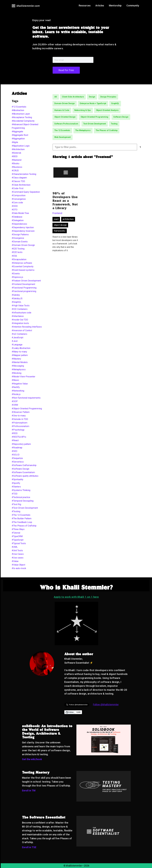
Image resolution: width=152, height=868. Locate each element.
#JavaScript (17, 338)
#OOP (15, 401)
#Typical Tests (19, 543)
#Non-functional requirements (26, 398)
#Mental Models (20, 362)
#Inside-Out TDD (20, 320)
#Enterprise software (22, 263)
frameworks (60, 231)
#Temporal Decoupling (23, 501)
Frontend (57, 213)
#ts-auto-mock (19, 568)
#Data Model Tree (20, 213)
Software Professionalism (66, 124)
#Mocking (17, 373)
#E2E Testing (18, 249)
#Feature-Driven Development (26, 281)
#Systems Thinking (21, 490)
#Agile (15, 142)
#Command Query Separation (26, 192)
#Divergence (18, 238)
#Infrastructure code (21, 313)
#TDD (15, 494)
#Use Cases (18, 554)
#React (15, 440)
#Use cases (18, 558)
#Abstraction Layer (21, 114)
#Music (15, 380)
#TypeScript (18, 540)
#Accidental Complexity (23, 121)
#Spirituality (17, 479)
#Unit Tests (17, 550)
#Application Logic (21, 146)
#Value (15, 561)
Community (133, 6)
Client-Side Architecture (73, 97)
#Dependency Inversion (23, 231)
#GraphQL (17, 302)
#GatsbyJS (17, 298)
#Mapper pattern (20, 355)
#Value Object (18, 565)
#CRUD (15, 171)
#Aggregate (17, 132)
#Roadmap (17, 448)
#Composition (19, 195)
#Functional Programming (24, 288)
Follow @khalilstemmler (106, 705)
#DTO (15, 210)
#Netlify (16, 387)
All (56, 97)
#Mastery (16, 359)
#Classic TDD (18, 181)
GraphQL (115, 103)
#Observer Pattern (21, 412)
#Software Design (20, 469)
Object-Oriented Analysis (107, 110)
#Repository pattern (21, 444)
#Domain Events (20, 242)
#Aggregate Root (20, 135)
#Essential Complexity (23, 266)
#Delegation (18, 220)
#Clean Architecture (21, 185)
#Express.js (17, 277)
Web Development (62, 137)
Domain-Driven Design (65, 103)
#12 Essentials (19, 107)
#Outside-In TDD (20, 419)
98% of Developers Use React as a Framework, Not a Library (65, 201)
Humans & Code (62, 110)
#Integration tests (20, 323)
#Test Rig (16, 504)
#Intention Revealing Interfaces (27, 327)
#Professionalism (20, 426)
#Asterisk (16, 153)
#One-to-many (19, 416)
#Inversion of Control (22, 330)
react (56, 219)
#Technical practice (21, 497)
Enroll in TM (29, 791)
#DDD (15, 206)
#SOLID (16, 455)
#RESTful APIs (19, 437)
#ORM (15, 405)
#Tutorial (16, 533)
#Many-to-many (19, 352)
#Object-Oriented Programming (27, 409)
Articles (100, 6)
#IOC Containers (20, 309)
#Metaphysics (19, 370)
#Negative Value (20, 384)
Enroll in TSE (29, 847)
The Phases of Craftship (107, 130)
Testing (114, 124)
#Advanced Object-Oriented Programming (25, 126)
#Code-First (18, 188)
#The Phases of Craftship (24, 526)
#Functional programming (24, 291)
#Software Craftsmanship (24, 465)
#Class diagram (19, 178)
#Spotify (16, 483)
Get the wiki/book (32, 759)
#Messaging (18, 366)
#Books (15, 163)
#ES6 (14, 256)
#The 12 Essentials (21, 515)
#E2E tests (17, 252)
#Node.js (16, 394)
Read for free (66, 70)
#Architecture (18, 149)
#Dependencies (19, 224)
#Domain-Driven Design (23, 245)
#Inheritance (18, 316)
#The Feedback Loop (22, 522)
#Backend (17, 160)
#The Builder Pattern (22, 519)
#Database (17, 217)
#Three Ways (18, 529)
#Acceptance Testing (22, 117)
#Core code (17, 203)
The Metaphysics (83, 130)
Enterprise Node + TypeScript (93, 103)
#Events (16, 274)
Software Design (121, 117)
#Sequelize (17, 458)
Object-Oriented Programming (94, 117)
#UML (15, 547)
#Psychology (18, 430)
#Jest (15, 341)
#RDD (15, 433)
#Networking (18, 391)
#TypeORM (17, 536)
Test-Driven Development (95, 124)
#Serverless (18, 462)
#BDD (15, 156)
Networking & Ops (83, 110)
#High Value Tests (21, 306)
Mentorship (115, 6)
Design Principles (108, 97)
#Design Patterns (20, 235)
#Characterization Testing (24, 174)
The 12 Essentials (62, 130)
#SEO (14, 451)
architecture (68, 219)
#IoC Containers (19, 334)
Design (92, 97)
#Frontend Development (23, 284)
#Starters (16, 487)
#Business (17, 167)
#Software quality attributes (25, 476)
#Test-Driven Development (25, 508)
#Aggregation (18, 139)
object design (60, 225)
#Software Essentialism (23, 472)
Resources (85, 6)
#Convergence (19, 199)
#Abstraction (18, 110)
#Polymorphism (20, 423)
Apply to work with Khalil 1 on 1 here (76, 597)
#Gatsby (16, 295)
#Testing (16, 511)
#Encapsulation (19, 259)
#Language (17, 345)
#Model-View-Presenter (23, 377)
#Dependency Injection (23, 227)
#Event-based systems (23, 270)
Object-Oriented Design (65, 117)
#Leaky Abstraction (21, 348)
